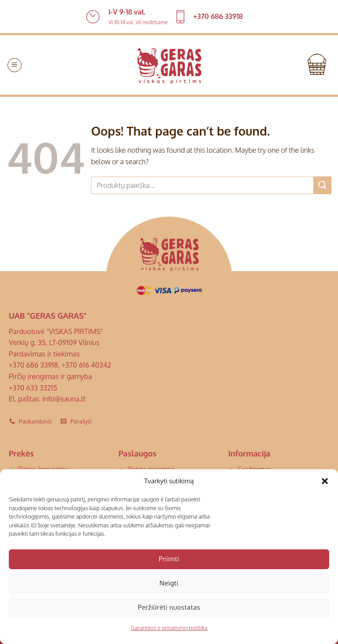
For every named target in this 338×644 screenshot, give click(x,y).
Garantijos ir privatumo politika (169, 628)
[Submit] (323, 185)
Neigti (169, 583)
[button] (325, 481)
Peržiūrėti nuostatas (169, 607)
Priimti (169, 559)
